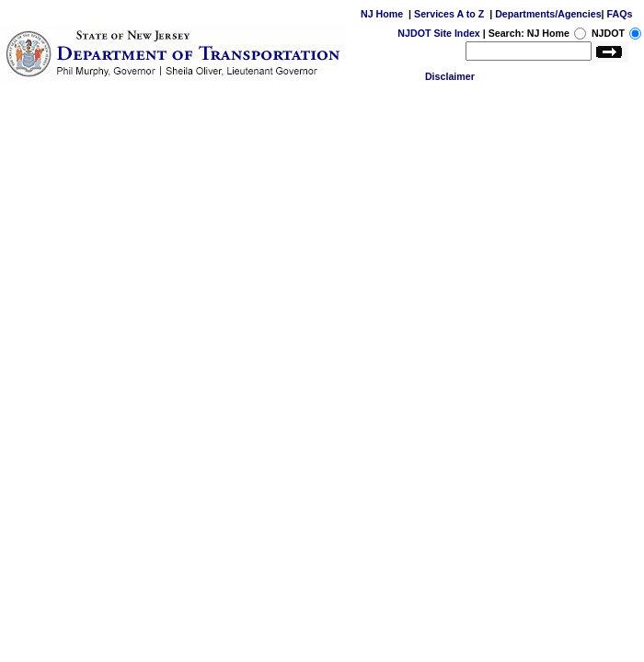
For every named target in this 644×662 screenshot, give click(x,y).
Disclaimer (450, 76)
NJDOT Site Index (438, 33)
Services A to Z (449, 14)
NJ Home (382, 14)
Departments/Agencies (548, 14)
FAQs (620, 14)
